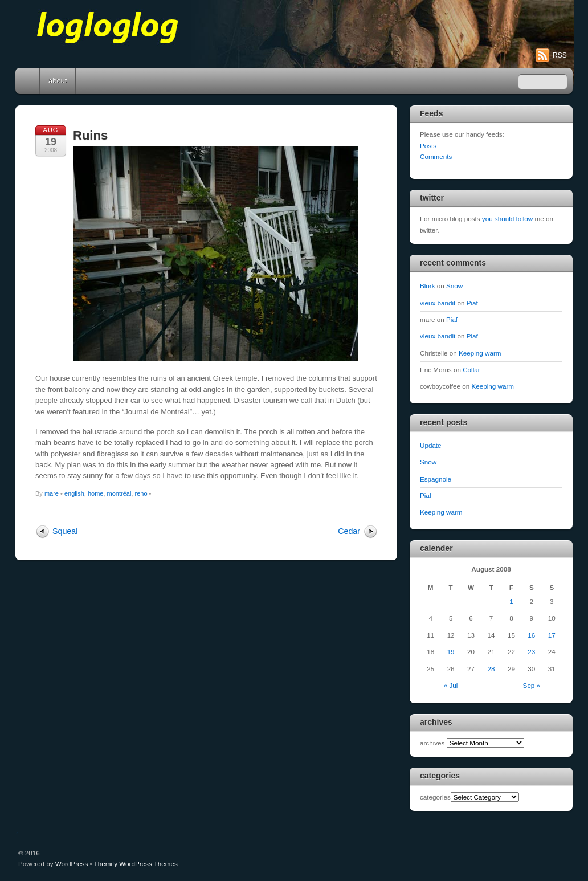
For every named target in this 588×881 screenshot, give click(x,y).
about (58, 81)
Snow (454, 286)
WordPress (72, 864)
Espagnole (436, 479)
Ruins (90, 135)
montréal (119, 493)
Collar (471, 370)
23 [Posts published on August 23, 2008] (531, 652)
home (96, 493)
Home (28, 81)
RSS (560, 55)
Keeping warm (480, 353)
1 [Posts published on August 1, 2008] (511, 601)
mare (52, 493)
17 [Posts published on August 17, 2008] (552, 635)
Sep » (532, 685)
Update (431, 445)
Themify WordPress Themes (136, 864)
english (74, 493)
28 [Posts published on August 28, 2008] (491, 669)
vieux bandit (438, 303)
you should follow (507, 219)
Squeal (65, 531)
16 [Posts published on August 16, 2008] (531, 635)
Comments (436, 156)
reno (141, 493)
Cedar (349, 531)
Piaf (472, 303)
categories (435, 797)
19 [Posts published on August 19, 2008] (451, 652)
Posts (428, 146)
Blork (428, 286)
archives (432, 743)
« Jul (451, 685)
